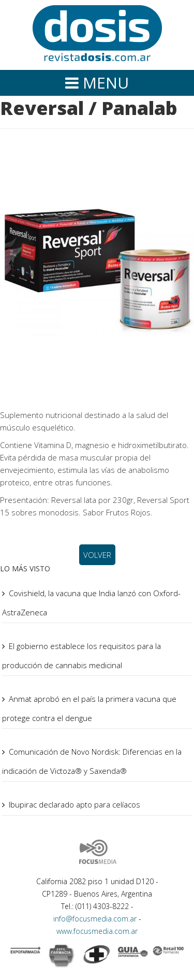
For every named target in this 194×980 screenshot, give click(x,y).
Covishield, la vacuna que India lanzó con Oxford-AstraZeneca (91, 603)
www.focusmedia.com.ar (97, 931)
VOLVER (97, 555)
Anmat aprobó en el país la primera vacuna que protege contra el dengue (89, 708)
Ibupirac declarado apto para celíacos (74, 804)
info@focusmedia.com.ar (96, 919)
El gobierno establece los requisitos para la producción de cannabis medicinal (81, 655)
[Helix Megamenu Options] (97, 83)
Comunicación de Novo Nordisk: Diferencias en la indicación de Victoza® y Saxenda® (92, 761)
